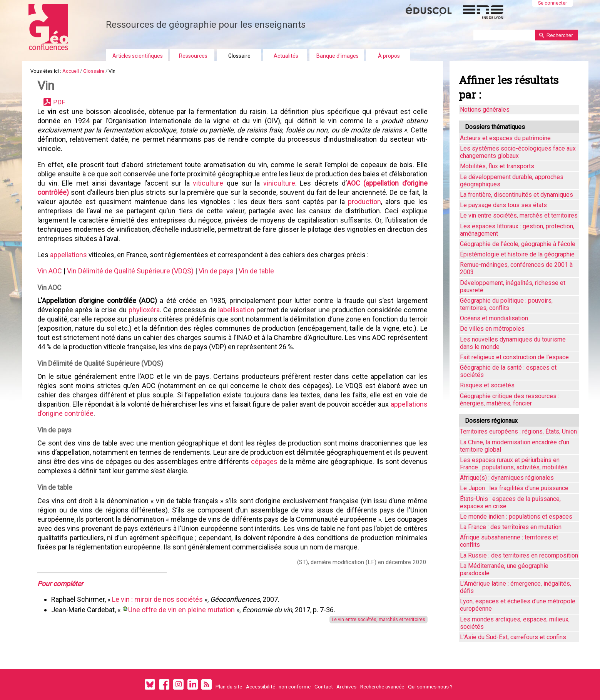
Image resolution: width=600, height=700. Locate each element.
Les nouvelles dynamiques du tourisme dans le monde (513, 343)
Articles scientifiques (138, 56)
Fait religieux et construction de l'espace (514, 357)
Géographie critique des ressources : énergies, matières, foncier (510, 400)
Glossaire (239, 56)
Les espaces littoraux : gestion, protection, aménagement (517, 230)
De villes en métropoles (492, 329)
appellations (69, 255)
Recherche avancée (382, 687)
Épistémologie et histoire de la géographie (517, 254)
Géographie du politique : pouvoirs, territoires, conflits (506, 304)
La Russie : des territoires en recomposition (519, 555)
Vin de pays (216, 271)
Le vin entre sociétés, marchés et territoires (379, 620)
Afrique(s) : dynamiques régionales (507, 478)
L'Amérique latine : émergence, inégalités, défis (516, 587)
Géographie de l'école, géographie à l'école (518, 244)
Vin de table (256, 271)
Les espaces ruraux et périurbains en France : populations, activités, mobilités (514, 464)
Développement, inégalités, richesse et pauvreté (513, 286)
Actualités (286, 56)
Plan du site (229, 687)
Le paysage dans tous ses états (503, 205)
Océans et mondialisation (494, 318)
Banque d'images (338, 56)
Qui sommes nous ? (430, 687)
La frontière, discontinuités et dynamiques (516, 195)
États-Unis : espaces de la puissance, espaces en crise (510, 502)
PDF (59, 102)
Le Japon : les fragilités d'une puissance (514, 488)
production (364, 202)
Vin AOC (50, 271)
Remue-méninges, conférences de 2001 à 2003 (516, 268)
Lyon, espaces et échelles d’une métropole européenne (518, 605)
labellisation (236, 310)
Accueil (71, 71)
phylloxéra (144, 310)
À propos (389, 56)
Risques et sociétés (487, 385)
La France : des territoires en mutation (511, 527)
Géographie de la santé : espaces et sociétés (508, 371)
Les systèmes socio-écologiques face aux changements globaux (518, 152)
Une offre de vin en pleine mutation (181, 610)
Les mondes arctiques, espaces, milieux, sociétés (515, 623)
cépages (264, 461)
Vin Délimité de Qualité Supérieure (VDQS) (130, 271)
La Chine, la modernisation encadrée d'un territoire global (515, 446)
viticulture (208, 183)
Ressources (193, 56)
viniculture (279, 183)
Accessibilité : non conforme (278, 687)
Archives (346, 687)
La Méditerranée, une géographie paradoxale (504, 569)
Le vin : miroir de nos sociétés (158, 599)
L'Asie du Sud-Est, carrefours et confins (513, 637)
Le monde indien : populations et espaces (516, 517)
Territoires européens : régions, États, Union (518, 431)
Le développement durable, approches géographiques (512, 181)
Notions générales (485, 110)
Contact (324, 687)
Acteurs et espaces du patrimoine (505, 138)
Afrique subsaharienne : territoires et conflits (509, 541)
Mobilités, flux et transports (497, 166)
